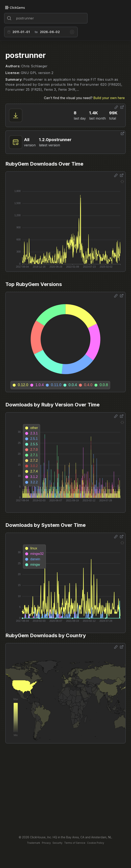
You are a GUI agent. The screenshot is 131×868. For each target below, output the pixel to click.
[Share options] (116, 107)
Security (57, 843)
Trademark (34, 843)
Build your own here (109, 98)
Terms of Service (75, 843)
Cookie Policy (96, 843)
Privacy (46, 843)
